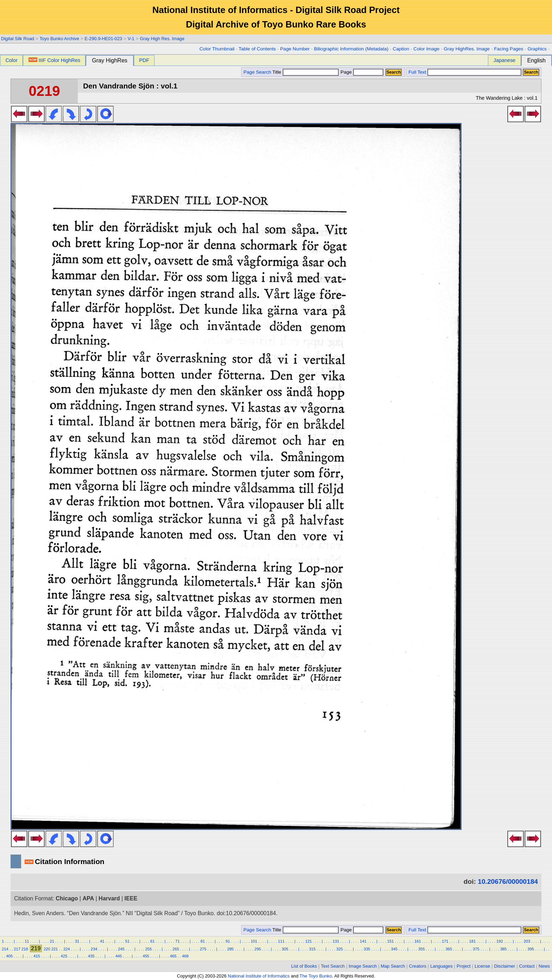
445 (119, 956)
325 (340, 949)
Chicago (67, 898)
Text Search (333, 966)
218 (25, 949)
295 (258, 949)
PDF (144, 60)
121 (309, 941)
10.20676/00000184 (508, 882)
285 (230, 949)
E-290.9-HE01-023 (103, 39)
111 (281, 941)
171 (445, 941)
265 (176, 949)
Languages (441, 966)
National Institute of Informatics (259, 976)
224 (67, 949)
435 (91, 956)
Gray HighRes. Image (467, 49)
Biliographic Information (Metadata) (351, 49)
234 (94, 949)
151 (391, 941)
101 (254, 941)
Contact (527, 966)
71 (177, 941)
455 (146, 956)
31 (77, 941)
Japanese (504, 60)
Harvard (109, 898)
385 (504, 949)
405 (9, 956)
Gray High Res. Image (162, 39)
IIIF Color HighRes (54, 60)
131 (336, 941)
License (482, 966)
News (544, 966)
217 (17, 949)
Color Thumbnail (217, 49)
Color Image (426, 49)
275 (203, 949)
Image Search (363, 966)
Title (306, 72)
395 (531, 949)
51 (127, 941)
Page (361, 72)
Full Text (417, 72)
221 (55, 949)
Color (11, 60)
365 (449, 949)
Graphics (537, 49)
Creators (418, 966)
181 (472, 941)
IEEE (131, 898)
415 (37, 956)
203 (527, 941)
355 (422, 949)
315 (312, 949)
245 (121, 949)
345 (394, 949)
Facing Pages (509, 49)
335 (367, 949)
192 (500, 941)
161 (418, 941)
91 (228, 941)
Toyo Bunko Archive (59, 39)
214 (5, 949)
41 (102, 941)
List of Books (304, 966)
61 (152, 941)
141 (363, 941)
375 (476, 949)
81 (202, 941)
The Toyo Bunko (316, 976)
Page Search (257, 72)
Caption (401, 49)
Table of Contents (257, 49)
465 (173, 956)
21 (52, 941)
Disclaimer (505, 966)
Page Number (295, 49)
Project (464, 966)
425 (64, 956)
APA (88, 898)
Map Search (393, 966)
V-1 (131, 39)
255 (149, 949)
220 (47, 949)
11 (27, 941)
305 (285, 949)
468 (185, 956)
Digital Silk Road (18, 39)
